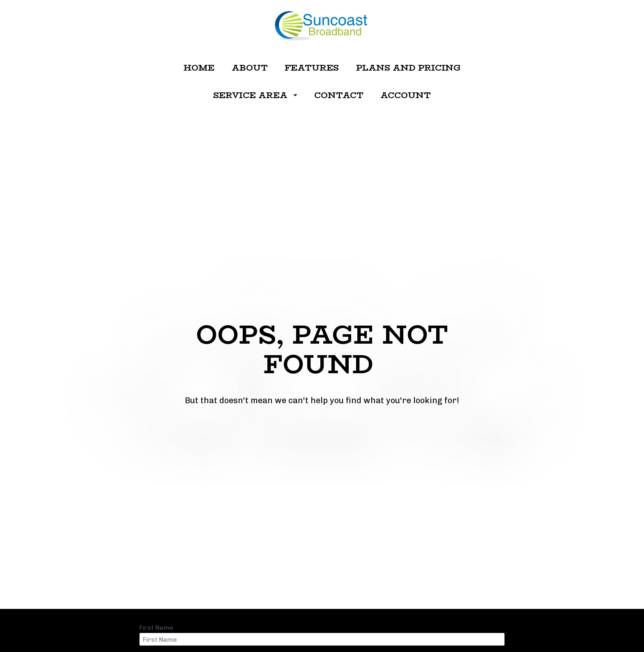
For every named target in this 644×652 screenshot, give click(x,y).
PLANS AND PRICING (408, 68)
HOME (199, 68)
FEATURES (312, 68)
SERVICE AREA (255, 95)
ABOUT (250, 68)
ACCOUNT (406, 95)
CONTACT (339, 95)
